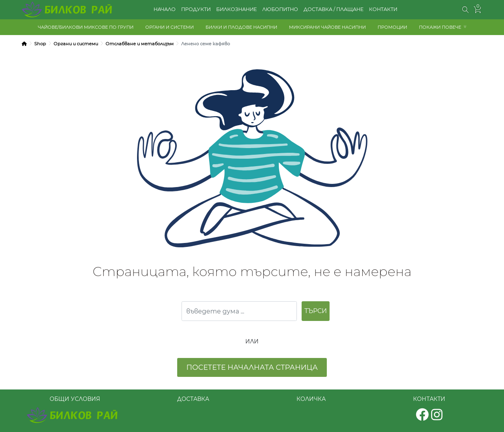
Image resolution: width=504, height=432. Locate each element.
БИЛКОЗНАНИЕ (236, 9)
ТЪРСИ (316, 311)
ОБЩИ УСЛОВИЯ (75, 399)
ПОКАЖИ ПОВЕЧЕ (440, 27)
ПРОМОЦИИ (392, 27)
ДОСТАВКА (193, 399)
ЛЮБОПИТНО (280, 9)
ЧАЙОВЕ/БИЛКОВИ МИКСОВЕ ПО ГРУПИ (86, 27)
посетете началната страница (252, 367)
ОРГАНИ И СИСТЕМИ (170, 27)
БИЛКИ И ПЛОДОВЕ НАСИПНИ (241, 27)
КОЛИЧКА (311, 399)
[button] (466, 10)
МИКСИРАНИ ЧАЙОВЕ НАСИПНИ (327, 27)
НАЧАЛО (165, 9)
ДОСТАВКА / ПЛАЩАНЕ (334, 9)
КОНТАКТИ (383, 9)
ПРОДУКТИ (196, 9)
